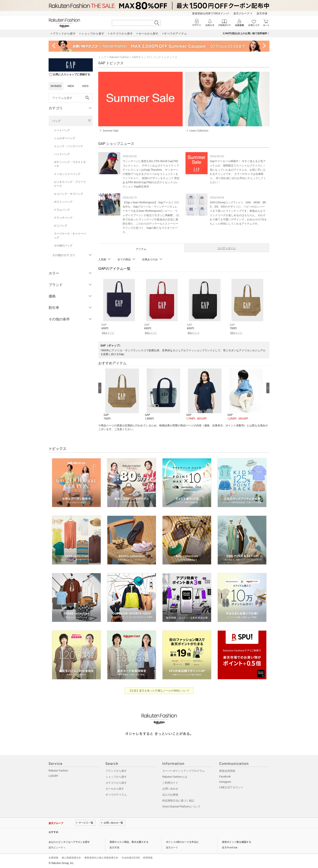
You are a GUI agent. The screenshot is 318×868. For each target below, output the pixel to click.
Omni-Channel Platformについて (181, 807)
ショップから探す (116, 777)
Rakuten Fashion (119, 57)
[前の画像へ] (100, 388)
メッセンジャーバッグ (67, 174)
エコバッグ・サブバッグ (68, 194)
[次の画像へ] (268, 388)
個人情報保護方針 (71, 858)
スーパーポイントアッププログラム (184, 771)
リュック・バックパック (68, 146)
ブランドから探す (116, 771)
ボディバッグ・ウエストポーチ (70, 164)
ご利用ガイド (170, 783)
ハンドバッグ (62, 154)
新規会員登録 (227, 771)
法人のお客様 (170, 795)
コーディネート (227, 248)
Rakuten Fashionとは (175, 777)
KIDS (85, 86)
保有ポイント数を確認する (237, 842)
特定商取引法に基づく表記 (178, 801)
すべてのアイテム (116, 795)
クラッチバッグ (63, 218)
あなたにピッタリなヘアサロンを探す (69, 842)
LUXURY (53, 776)
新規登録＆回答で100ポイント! (211, 13)
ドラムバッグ (62, 210)
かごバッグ (61, 226)
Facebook (225, 777)
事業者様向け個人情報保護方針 (101, 858)
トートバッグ (62, 130)
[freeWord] (71, 98)
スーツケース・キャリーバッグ (70, 236)
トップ (102, 57)
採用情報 (148, 858)
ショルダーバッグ (64, 138)
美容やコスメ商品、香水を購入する (129, 842)
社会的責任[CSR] (131, 858)
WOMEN (56, 86)
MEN (71, 86)
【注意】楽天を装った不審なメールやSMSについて (159, 691)
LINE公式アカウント (231, 787)
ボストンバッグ (63, 202)
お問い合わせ (170, 789)
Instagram (225, 782)
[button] (122, 395)
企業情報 (53, 858)
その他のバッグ (63, 246)
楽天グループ (241, 13)
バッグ (56, 121)
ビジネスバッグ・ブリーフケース (70, 184)
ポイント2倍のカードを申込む (182, 842)
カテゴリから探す (116, 783)
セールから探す (115, 789)
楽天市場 (262, 13)
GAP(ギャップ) (141, 57)
